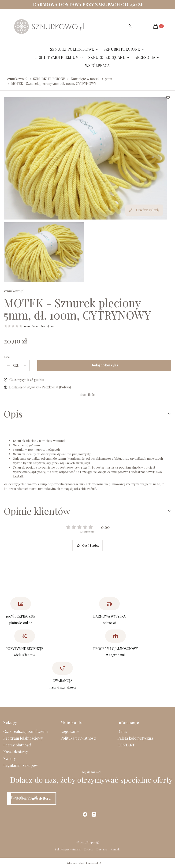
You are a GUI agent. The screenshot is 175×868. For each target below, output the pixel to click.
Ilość (7, 357)
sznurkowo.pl (17, 79)
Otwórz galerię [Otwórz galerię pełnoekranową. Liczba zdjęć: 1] (144, 210)
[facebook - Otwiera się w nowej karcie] (85, 814)
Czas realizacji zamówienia (26, 731)
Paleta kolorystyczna (135, 738)
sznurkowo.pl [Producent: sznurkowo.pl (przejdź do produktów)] (14, 291)
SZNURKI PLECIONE (49, 79)
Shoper (91, 842)
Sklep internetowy (82, 863)
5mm (109, 79)
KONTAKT (126, 745)
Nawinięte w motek (85, 79)
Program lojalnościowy (23, 738)
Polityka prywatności (78, 738)
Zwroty (9, 758)
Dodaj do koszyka (104, 365)
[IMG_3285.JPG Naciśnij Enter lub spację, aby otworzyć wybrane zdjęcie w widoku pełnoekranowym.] (85, 158)
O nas (122, 731)
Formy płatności (17, 745)
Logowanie (70, 731)
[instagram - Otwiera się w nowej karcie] (94, 814)
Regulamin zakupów (20, 765)
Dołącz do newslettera (33, 798)
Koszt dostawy (16, 752)
